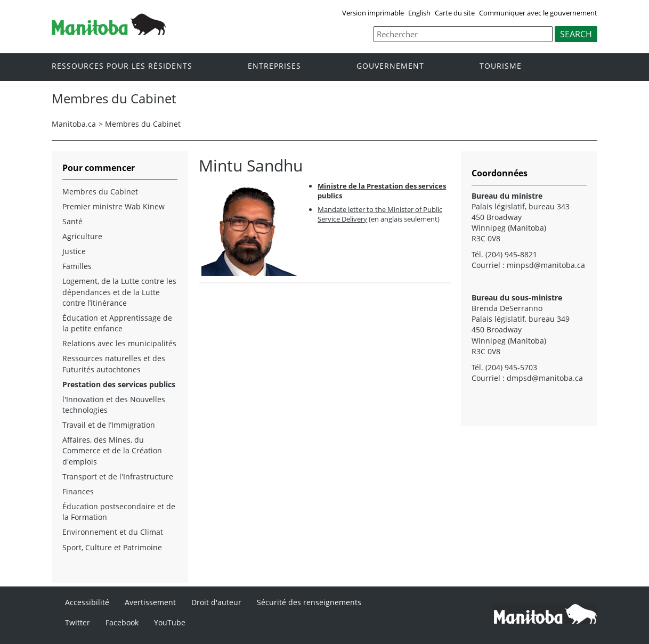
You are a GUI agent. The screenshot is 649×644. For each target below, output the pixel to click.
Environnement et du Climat (113, 532)
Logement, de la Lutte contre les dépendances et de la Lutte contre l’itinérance (119, 292)
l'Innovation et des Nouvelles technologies (114, 405)
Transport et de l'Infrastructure (118, 476)
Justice (74, 251)
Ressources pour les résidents (122, 66)
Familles (77, 266)
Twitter (78, 622)
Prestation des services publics (119, 384)
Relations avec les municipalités (119, 343)
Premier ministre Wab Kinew (113, 206)
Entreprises (274, 66)
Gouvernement (390, 66)
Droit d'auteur (216, 602)
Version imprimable (373, 13)
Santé (72, 221)
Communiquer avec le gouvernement (538, 13)
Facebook (122, 622)
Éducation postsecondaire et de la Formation (119, 512)
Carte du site (455, 13)
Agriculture (82, 236)
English (419, 13)
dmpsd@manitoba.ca (545, 378)
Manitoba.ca (74, 124)
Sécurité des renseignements (309, 602)
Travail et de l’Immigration (109, 425)
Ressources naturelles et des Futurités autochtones (114, 364)
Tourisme (501, 66)
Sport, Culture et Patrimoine (112, 547)
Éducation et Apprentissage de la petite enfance (117, 323)
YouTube (170, 622)
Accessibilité (87, 602)
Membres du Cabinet (143, 124)
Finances (78, 491)
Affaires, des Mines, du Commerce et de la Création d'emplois (112, 450)
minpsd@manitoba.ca (546, 265)
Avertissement (150, 602)
